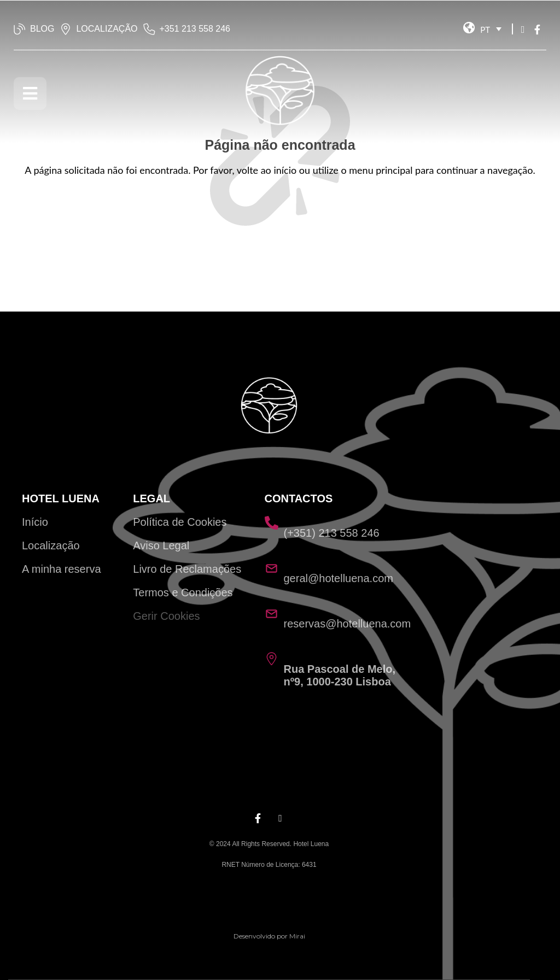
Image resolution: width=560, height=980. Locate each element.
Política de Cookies (180, 522)
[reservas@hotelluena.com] (272, 614)
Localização (51, 545)
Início (35, 522)
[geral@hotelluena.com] (272, 568)
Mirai (297, 936)
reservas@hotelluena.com (348, 624)
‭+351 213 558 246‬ (195, 29)
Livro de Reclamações (187, 569)
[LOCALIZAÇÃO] (66, 29)
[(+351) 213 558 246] (272, 523)
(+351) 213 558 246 (332, 533)
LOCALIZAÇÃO (107, 29)
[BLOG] (20, 29)
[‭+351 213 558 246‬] (149, 29)
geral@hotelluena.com (339, 578)
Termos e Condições (183, 592)
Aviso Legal (161, 545)
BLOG (42, 29)
